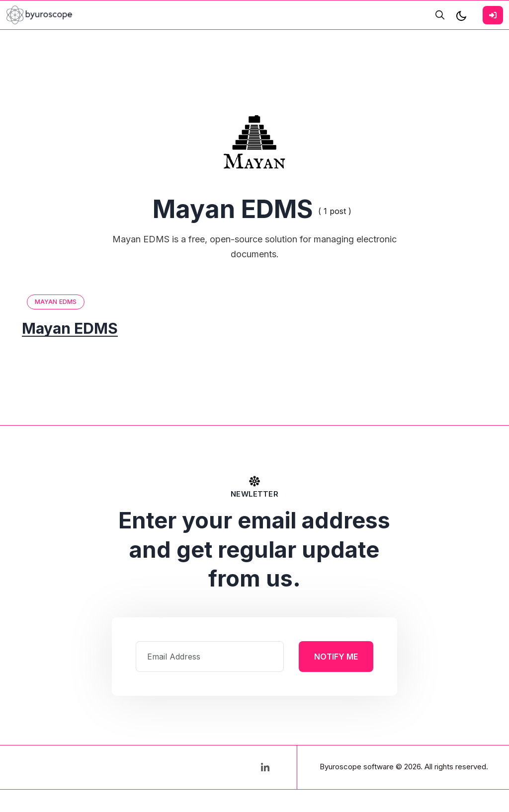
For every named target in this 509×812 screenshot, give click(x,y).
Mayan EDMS (56, 302)
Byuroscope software (357, 767)
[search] (440, 15)
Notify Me (336, 657)
